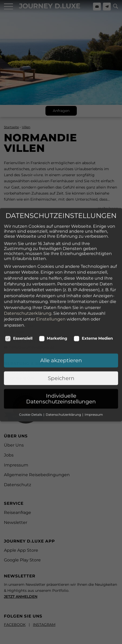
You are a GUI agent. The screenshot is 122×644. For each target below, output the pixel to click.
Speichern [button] (61, 353)
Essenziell (19, 313)
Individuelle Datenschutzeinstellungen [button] (61, 373)
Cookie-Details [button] (31, 389)
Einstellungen (51, 294)
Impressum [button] (94, 389)
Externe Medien (93, 313)
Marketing (53, 313)
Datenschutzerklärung (28, 288)
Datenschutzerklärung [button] (64, 389)
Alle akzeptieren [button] (61, 335)
